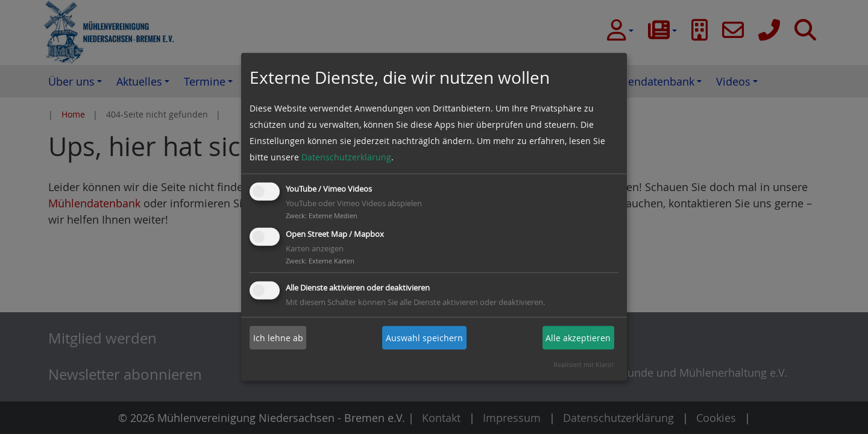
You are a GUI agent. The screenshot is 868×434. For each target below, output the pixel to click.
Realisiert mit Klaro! (583, 364)
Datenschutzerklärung (346, 157)
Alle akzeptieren (578, 338)
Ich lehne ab (278, 338)
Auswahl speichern (424, 338)
